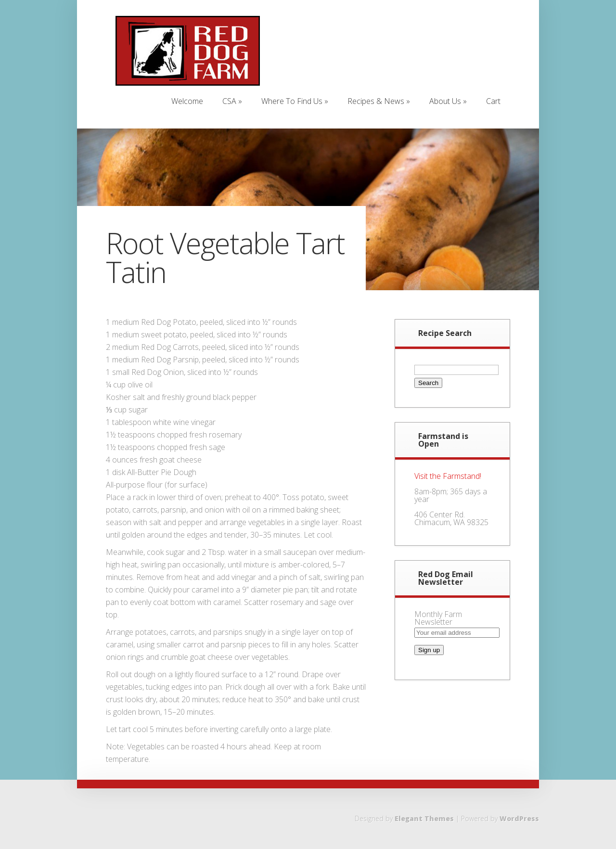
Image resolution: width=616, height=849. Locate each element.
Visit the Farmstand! (448, 476)
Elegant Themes (424, 818)
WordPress (519, 818)
